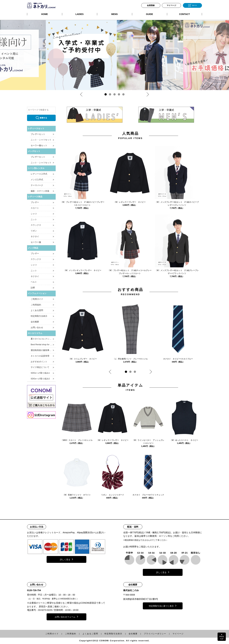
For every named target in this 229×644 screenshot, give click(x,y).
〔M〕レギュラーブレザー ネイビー (130, 202)
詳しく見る (66, 559)
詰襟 (33, 288)
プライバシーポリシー (155, 634)
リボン (34, 231)
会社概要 (35, 322)
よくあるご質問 (90, 634)
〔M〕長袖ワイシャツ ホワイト (77, 495)
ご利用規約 (36, 305)
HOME (45, 14)
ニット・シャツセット (41, 140)
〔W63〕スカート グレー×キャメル (77, 440)
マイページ (171, 5)
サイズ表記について (40, 367)
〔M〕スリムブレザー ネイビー (83, 359)
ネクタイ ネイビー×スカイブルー (178, 359)
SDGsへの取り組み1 (40, 373)
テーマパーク (37, 185)
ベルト (34, 282)
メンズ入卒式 (37, 180)
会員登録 (151, 5)
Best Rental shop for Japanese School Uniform (43, 344)
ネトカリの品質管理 (40, 356)
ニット (34, 219)
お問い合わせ (37, 327)
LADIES (79, 14)
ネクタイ (35, 236)
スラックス (36, 225)
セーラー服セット (39, 145)
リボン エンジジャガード (113, 495)
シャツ (34, 214)
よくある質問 (37, 310)
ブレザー (35, 202)
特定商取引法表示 (39, 316)
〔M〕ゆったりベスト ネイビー (184, 440)
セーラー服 (36, 242)
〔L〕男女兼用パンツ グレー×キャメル (130, 359)
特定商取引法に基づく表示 (163, 606)
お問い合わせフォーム (66, 617)
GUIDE (149, 14)
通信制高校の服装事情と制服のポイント (43, 350)
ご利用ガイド (37, 299)
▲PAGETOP (222, 637)
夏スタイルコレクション (42, 339)
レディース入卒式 (39, 174)
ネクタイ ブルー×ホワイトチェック (148, 495)
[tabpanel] (114, 55)
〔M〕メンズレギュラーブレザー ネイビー (83, 270)
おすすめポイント (39, 362)
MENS (114, 14)
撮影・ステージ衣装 (40, 191)
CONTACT (184, 14)
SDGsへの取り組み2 (40, 379)
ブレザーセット (38, 134)
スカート (35, 208)
